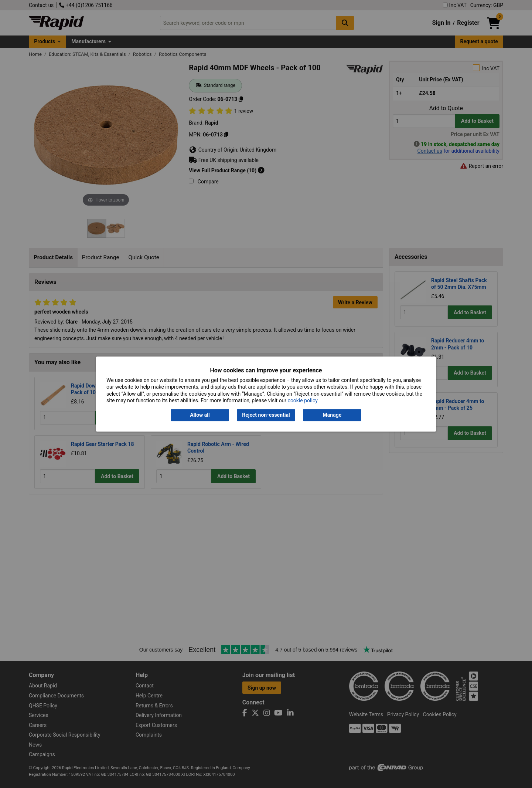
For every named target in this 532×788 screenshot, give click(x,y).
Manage (332, 415)
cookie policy (303, 400)
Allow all (200, 415)
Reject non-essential (266, 415)
